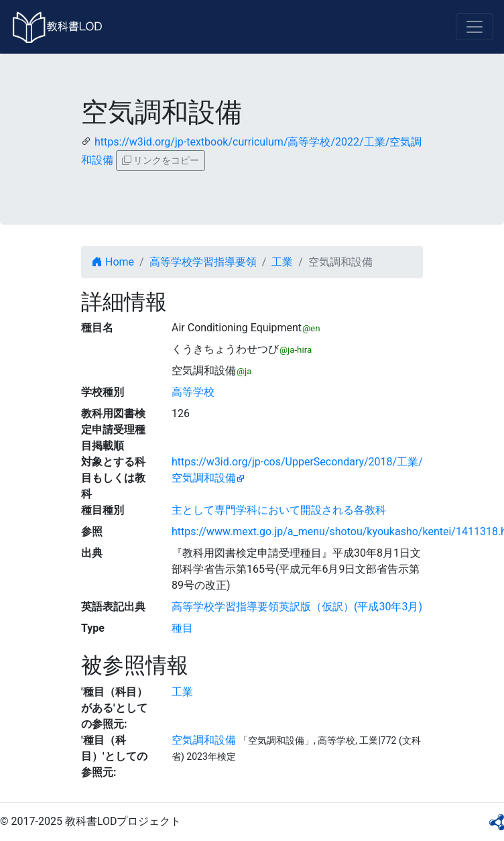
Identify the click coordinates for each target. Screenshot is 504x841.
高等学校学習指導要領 (203, 262)
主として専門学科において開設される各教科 (279, 510)
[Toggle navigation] (475, 27)
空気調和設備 (204, 740)
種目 (182, 628)
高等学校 (193, 392)
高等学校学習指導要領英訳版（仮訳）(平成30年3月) (297, 607)
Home (113, 262)
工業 (282, 262)
